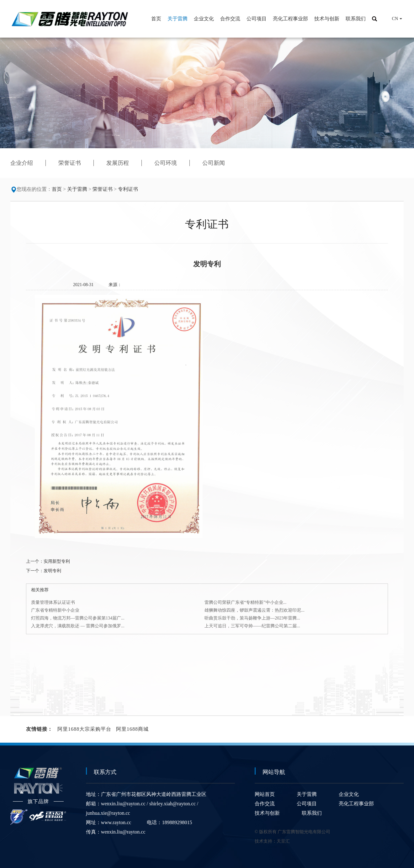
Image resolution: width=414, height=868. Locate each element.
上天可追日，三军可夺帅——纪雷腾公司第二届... (252, 626)
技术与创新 (267, 813)
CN (393, 19)
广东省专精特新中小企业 (55, 610)
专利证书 (128, 189)
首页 (57, 189)
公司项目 (307, 804)
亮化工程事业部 (356, 804)
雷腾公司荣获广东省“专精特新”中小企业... (245, 602)
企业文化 (349, 794)
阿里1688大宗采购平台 (84, 729)
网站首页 (265, 794)
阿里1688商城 (132, 729)
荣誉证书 (103, 189)
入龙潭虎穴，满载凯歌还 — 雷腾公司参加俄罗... (78, 626)
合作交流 (265, 804)
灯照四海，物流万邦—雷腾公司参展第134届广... (78, 618)
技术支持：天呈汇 (272, 841)
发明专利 (52, 571)
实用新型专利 (57, 561)
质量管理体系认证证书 (53, 602)
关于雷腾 (77, 189)
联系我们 (312, 813)
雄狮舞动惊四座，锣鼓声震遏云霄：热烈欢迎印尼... (255, 610)
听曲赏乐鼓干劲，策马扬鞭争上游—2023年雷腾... (252, 618)
